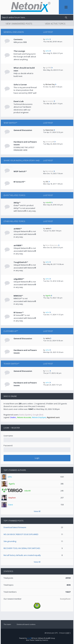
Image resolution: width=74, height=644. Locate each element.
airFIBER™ (18, 245)
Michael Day (50, 84)
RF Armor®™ (19, 182)
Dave (11, 505)
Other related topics (14, 221)
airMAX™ (18, 229)
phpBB (29, 638)
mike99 (48, 202)
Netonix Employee (39, 417)
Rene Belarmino (52, 245)
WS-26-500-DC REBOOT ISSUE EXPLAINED (21, 534)
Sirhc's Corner (20, 85)
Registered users (53, 417)
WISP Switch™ (10, 123)
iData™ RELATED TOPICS (14, 195)
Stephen (12, 498)
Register (16, 428)
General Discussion (14, 32)
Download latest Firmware (15, 527)
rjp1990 (48, 68)
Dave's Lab (19, 101)
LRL (47, 182)
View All (37, 511)
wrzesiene (50, 101)
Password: (8, 445)
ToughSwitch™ (21, 262)
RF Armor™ (19, 312)
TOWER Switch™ (11, 364)
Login (6, 428)
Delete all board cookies (26, 624)
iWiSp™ (17, 203)
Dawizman (50, 130)
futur (47, 371)
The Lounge (19, 51)
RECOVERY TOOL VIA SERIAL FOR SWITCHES (22, 548)
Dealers (13, 417)
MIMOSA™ (18, 296)
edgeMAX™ (19, 279)
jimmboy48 (50, 142)
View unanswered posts (19, 24)
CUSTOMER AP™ (11, 331)
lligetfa (48, 295)
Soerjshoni (65, 599)
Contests (18, 39)
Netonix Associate (24, 417)
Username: (8, 436)
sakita (48, 228)
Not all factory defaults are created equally (22, 555)
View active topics (55, 24)
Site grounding (10, 541)
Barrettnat (49, 171)
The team (7, 624)
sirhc (47, 39)
